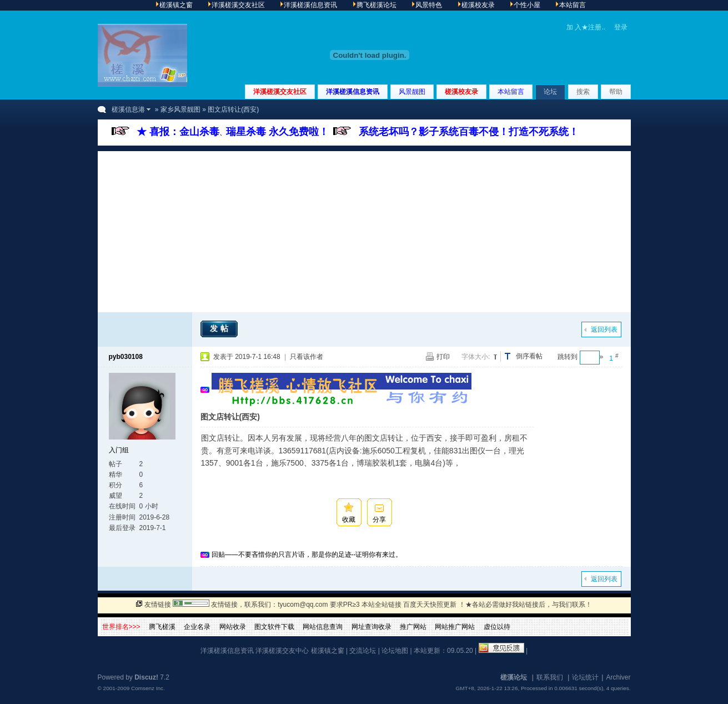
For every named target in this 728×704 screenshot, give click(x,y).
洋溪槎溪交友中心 (282, 651)
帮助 (616, 92)
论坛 (550, 92)
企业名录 (197, 627)
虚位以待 (497, 627)
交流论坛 (363, 651)
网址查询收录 (371, 627)
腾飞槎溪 (162, 627)
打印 (443, 357)
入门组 (119, 450)
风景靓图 (412, 92)
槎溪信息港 (128, 109)
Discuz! (146, 677)
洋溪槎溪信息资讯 (353, 92)
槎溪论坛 (514, 677)
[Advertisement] (364, 229)
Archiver (618, 677)
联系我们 (550, 677)
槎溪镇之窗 (328, 651)
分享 (379, 520)
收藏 (349, 520)
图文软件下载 (274, 627)
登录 (621, 27)
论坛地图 (395, 651)
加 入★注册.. (586, 27)
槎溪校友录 (461, 92)
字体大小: (476, 357)
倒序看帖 (529, 356)
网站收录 (233, 627)
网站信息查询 (323, 627)
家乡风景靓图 (180, 109)
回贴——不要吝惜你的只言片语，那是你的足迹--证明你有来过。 (307, 555)
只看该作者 (307, 357)
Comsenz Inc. (148, 688)
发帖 (220, 328)
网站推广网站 (455, 627)
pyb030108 (126, 357)
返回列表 (604, 329)
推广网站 (413, 627)
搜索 (583, 92)
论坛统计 (585, 677)
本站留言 (511, 92)
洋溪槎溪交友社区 (280, 92)
